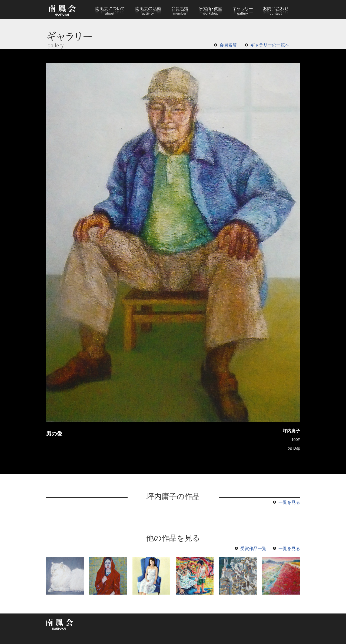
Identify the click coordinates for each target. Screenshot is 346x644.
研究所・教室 (210, 9)
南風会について (110, 9)
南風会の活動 (148, 9)
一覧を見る (289, 502)
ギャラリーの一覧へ (270, 45)
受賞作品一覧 (253, 549)
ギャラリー (242, 9)
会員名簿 (180, 9)
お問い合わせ (275, 9)
